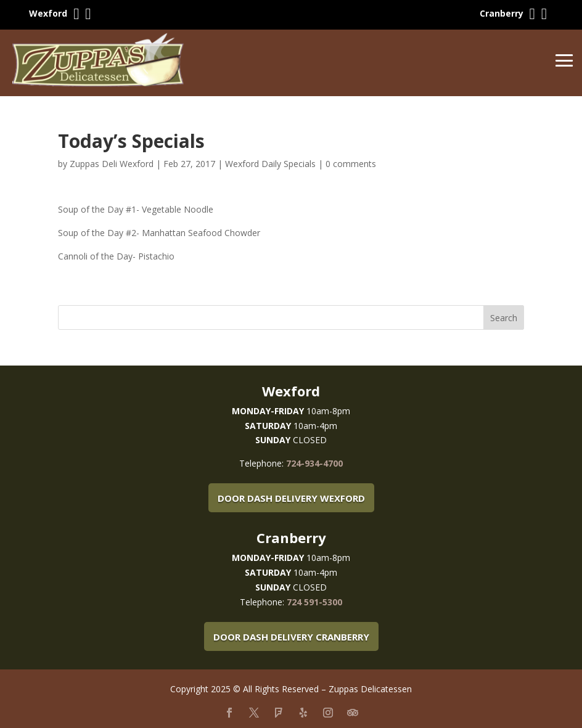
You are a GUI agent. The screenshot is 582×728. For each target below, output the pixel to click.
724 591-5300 (314, 602)
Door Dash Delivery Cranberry (291, 637)
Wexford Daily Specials (270, 164)
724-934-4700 (314, 463)
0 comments (351, 164)
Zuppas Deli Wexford (112, 164)
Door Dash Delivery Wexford (291, 498)
